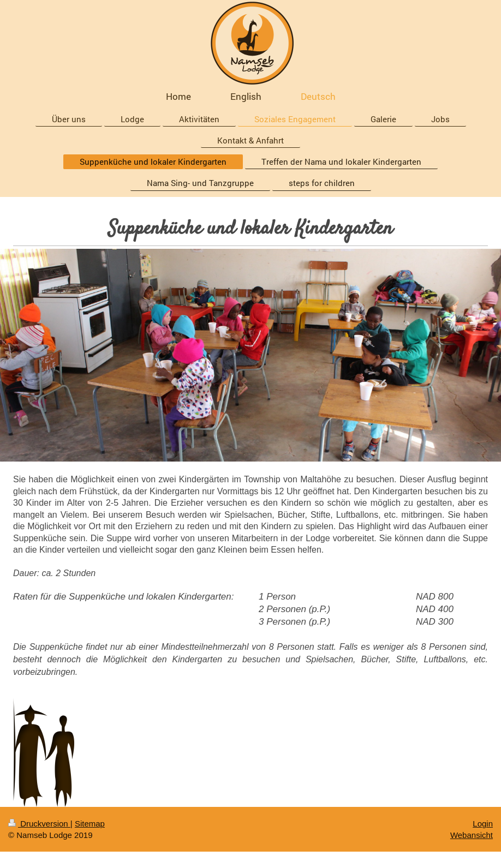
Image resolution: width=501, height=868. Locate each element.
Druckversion (39, 824)
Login (483, 824)
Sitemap (90, 824)
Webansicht (472, 835)
